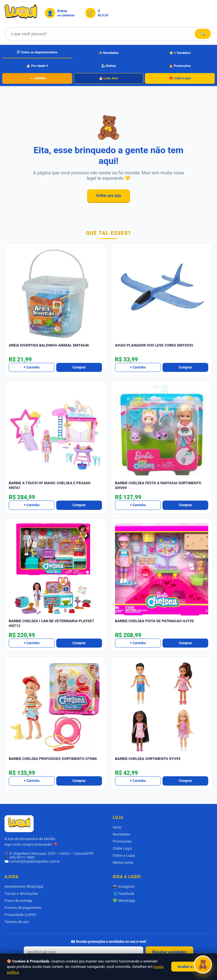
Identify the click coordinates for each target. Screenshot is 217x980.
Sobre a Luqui (124, 855)
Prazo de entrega (18, 901)
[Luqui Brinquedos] (21, 13)
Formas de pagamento (23, 908)
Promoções (122, 841)
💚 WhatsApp (124, 901)
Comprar (79, 367)
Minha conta (123, 862)
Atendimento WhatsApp (24, 886)
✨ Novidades (109, 53)
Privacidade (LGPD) (20, 915)
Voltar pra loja (108, 196)
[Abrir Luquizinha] (203, 965)
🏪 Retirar (109, 66)
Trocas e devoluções (21, 894)
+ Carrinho (32, 367)
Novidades (121, 834)
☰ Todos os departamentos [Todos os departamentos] (37, 52)
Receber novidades (169, 952)
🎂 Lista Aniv (109, 78)
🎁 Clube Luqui (180, 78)
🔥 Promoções (180, 66)
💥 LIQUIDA (37, 78)
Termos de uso (17, 922)
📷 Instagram (124, 886)
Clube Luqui (122, 848)
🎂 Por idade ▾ (37, 66)
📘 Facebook (123, 894)
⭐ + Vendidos (180, 53)
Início (117, 827)
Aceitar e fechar (191, 967)
